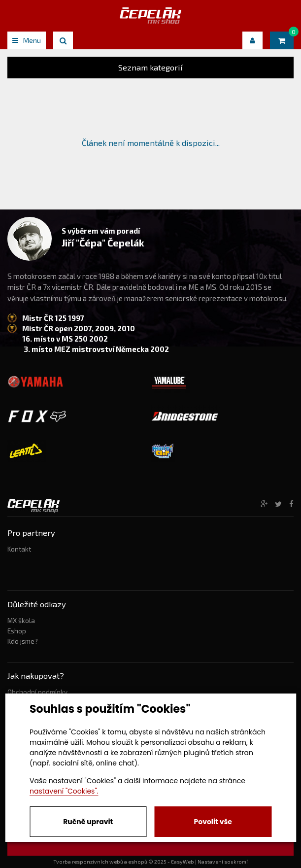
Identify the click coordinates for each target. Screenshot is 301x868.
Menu (27, 40)
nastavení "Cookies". (64, 791)
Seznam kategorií (150, 67)
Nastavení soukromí (223, 862)
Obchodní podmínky (37, 692)
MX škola (21, 621)
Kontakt (19, 549)
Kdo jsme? (23, 641)
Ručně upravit (88, 822)
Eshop (17, 631)
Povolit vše (213, 822)
